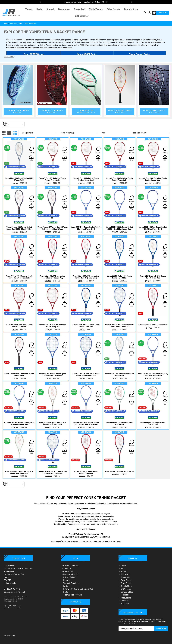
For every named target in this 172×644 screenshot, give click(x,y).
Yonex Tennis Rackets (30, 24)
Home (5, 24)
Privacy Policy (69, 577)
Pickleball (125, 595)
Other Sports (113, 9)
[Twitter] (10, 608)
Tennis (29, 9)
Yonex (20, 24)
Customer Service (71, 566)
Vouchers (125, 604)
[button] (41, 2)
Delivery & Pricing (71, 574)
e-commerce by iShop (73, 595)
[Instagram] (19, 608)
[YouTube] (15, 608)
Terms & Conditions (72, 583)
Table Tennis (96, 9)
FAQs (66, 586)
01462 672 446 (12, 589)
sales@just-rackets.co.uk (15, 592)
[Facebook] (6, 608)
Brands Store (131, 9)
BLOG (66, 592)
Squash (50, 9)
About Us (67, 569)
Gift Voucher (82, 16)
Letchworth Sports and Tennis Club (78, 589)
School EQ (125, 601)
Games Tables (127, 592)
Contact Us (68, 571)
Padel (39, 9)
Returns (67, 580)
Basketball (79, 9)
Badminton (64, 9)
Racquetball (126, 598)
